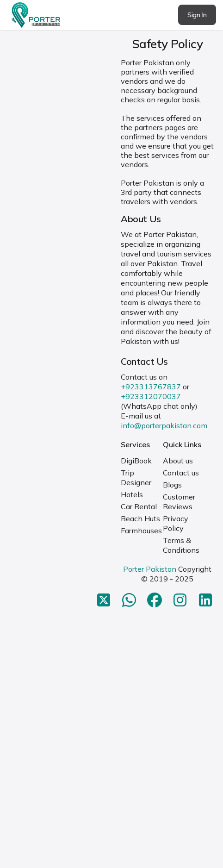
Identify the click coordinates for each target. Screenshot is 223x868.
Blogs (172, 485)
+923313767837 (151, 387)
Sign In (197, 15)
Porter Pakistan (150, 569)
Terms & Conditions (181, 545)
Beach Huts (140, 518)
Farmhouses (141, 531)
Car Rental (139, 506)
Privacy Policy (176, 523)
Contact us (181, 473)
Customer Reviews (179, 502)
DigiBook (136, 461)
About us (178, 461)
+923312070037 (151, 396)
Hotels (132, 494)
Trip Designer (136, 478)
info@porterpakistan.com (164, 425)
